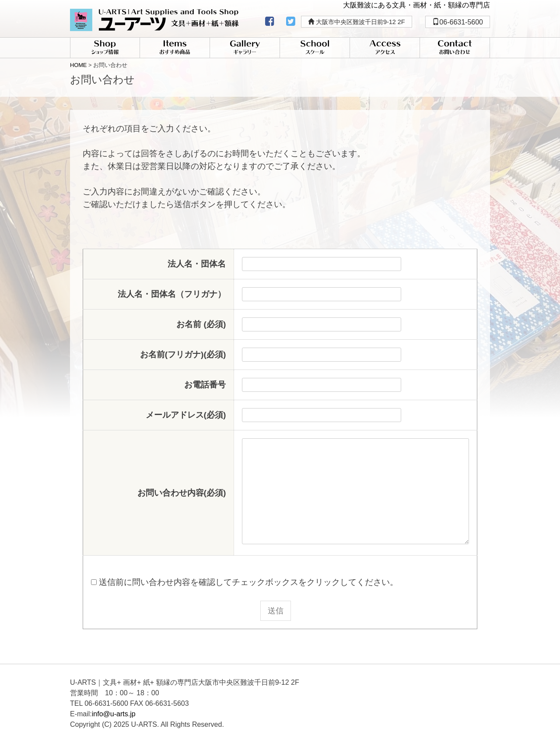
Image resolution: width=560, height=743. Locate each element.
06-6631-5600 (458, 22)
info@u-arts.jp (114, 714)
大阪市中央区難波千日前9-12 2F (357, 22)
